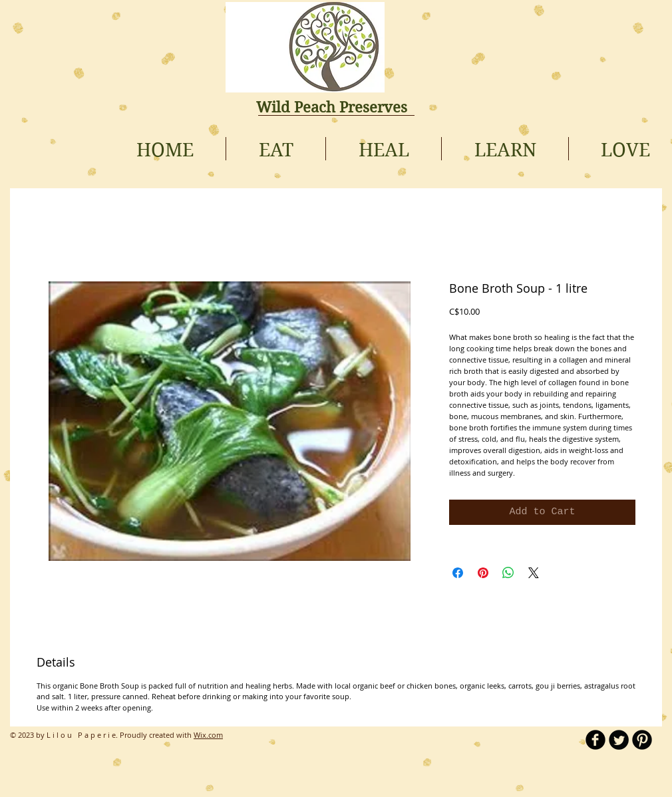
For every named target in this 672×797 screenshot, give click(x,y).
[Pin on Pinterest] (483, 573)
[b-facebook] (595, 740)
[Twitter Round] (619, 740)
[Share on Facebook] (458, 573)
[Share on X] (534, 573)
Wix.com (208, 735)
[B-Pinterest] (642, 740)
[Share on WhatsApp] (508, 573)
